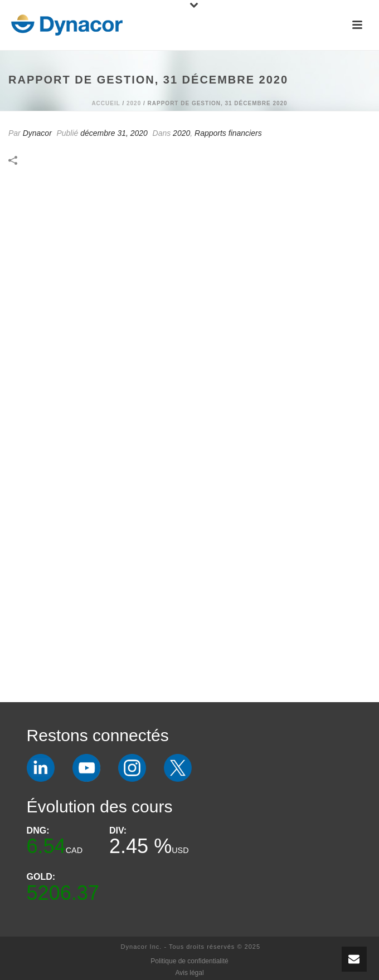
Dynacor (37, 133)
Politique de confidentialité (189, 961)
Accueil (106, 103)
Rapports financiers (228, 133)
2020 (134, 103)
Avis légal (189, 973)
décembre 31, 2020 (114, 133)
